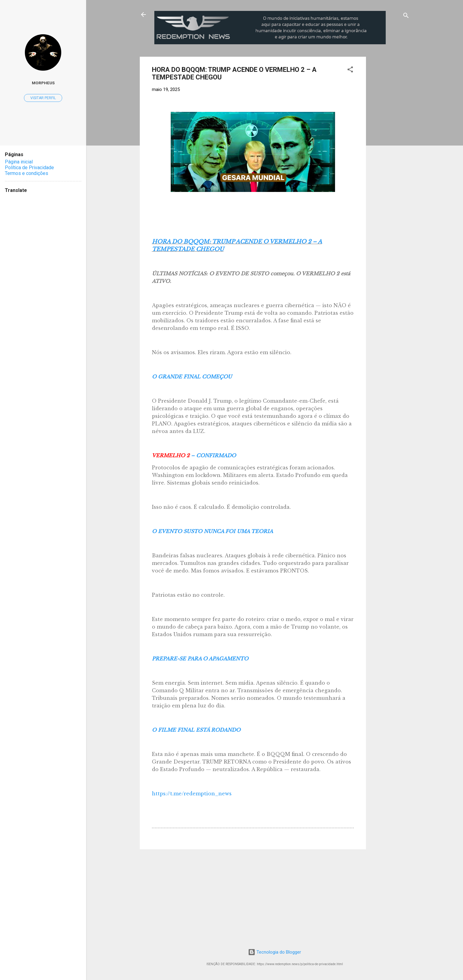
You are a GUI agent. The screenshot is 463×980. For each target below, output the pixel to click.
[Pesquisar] (406, 17)
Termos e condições (27, 173)
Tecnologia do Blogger (275, 952)
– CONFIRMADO (194, 455)
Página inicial (19, 162)
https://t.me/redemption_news (192, 794)
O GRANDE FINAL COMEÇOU (192, 377)
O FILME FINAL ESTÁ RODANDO (196, 730)
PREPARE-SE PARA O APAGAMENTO (200, 659)
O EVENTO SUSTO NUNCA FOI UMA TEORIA (212, 531)
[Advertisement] (416, 95)
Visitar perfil (43, 98)
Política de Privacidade (29, 168)
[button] (350, 70)
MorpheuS (43, 83)
